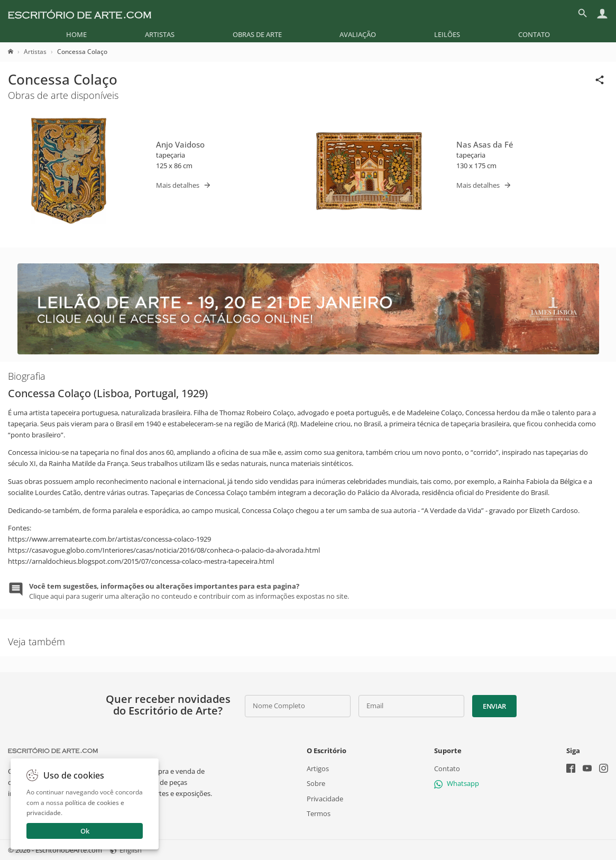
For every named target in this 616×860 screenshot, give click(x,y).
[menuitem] (76, 34)
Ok (85, 831)
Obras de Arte (257, 34)
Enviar (494, 706)
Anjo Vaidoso (180, 144)
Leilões (447, 34)
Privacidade (325, 799)
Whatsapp (457, 783)
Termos (319, 813)
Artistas (160, 34)
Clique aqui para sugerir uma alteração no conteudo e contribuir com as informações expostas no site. (189, 591)
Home (76, 34)
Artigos (318, 768)
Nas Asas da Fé (485, 144)
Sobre (316, 783)
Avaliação (358, 34)
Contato (534, 34)
